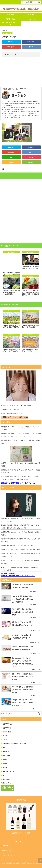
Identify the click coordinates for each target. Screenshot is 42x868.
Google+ (11, 47)
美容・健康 (31, 15)
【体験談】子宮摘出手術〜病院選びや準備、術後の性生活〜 (30, 326)
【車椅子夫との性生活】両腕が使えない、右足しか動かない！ (30, 267)
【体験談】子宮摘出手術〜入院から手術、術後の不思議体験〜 (11, 326)
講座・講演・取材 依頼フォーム (10, 23)
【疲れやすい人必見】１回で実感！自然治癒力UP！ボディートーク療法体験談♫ (11, 292)
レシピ (5, 740)
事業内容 (5, 845)
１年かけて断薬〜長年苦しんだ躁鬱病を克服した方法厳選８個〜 (22, 648)
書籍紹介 (5, 760)
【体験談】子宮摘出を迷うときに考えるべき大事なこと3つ (11, 350)
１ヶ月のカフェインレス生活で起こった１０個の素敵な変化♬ (22, 586)
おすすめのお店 (7, 724)
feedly (31, 162)
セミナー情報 (7, 732)
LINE (11, 157)
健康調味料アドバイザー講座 (21, 833)
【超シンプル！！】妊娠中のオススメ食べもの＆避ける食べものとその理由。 (22, 677)
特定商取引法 (7, 850)
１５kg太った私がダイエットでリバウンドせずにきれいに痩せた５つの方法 (22, 703)
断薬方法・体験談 (10, 19)
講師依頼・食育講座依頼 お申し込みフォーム (18, 483)
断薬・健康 (6, 756)
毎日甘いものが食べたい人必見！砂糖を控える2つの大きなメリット (22, 625)
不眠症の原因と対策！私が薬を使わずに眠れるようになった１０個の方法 (22, 612)
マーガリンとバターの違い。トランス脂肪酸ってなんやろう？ (22, 636)
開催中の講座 (10, 15)
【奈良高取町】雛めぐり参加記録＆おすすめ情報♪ (30, 350)
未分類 (5, 764)
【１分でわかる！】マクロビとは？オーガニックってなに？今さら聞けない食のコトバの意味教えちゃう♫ (22, 662)
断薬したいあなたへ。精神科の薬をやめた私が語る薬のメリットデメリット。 (22, 690)
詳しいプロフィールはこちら (15, 417)
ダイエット (6, 736)
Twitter (11, 42)
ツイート (3, 859)
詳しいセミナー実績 (8, 574)
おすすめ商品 (7, 728)
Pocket (31, 157)
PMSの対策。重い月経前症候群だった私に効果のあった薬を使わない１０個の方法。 (22, 599)
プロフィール (31, 19)
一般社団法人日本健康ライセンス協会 (15, 744)
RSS (11, 162)
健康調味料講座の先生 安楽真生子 (21, 9)
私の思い (5, 768)
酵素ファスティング (9, 772)
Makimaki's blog (7, 783)
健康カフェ (6, 752)
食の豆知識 (6, 780)
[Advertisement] (19, 72)
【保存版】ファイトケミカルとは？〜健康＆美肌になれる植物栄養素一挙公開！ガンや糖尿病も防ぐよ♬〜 (30, 293)
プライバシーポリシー (9, 855)
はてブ (31, 47)
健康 (4, 748)
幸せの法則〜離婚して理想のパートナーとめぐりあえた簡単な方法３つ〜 (11, 274)
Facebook (31, 42)
